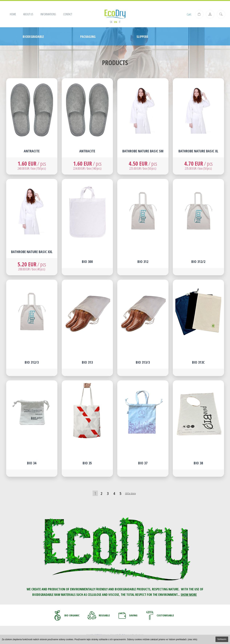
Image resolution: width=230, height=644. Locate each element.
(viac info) (192, 639)
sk (111, 22)
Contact (68, 14)
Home (13, 14)
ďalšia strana (130, 493)
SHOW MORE (189, 595)
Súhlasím (222, 639)
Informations (48, 14)
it (120, 22)
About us (28, 14)
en (116, 22)
